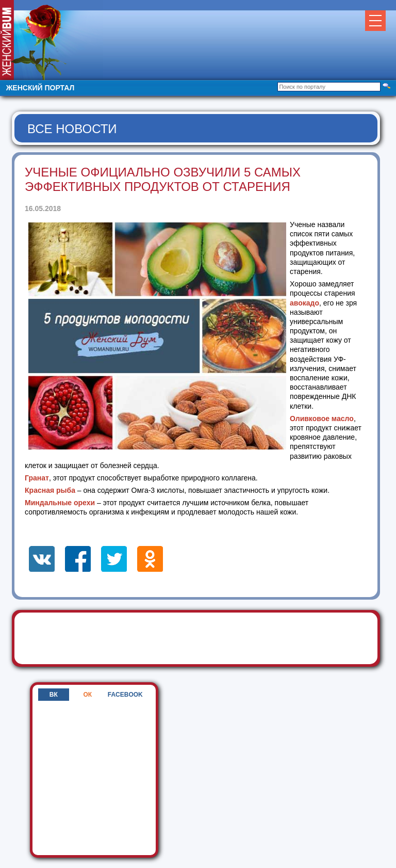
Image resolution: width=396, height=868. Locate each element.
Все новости (72, 129)
